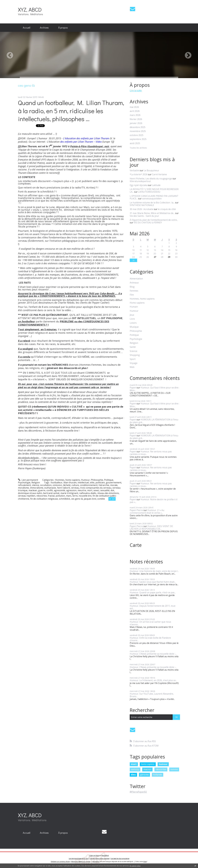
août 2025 (135, 143)
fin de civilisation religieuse (44, 499)
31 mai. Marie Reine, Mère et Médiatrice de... (152, 213)
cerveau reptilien (27, 496)
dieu (133, 775)
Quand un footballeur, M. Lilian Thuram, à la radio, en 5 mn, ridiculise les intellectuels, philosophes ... (71, 111)
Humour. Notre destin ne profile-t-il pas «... (153, 501)
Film (132, 295)
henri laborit (63, 488)
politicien (100, 482)
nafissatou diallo (88, 493)
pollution (60, 496)
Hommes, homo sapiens (68, 480)
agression (71, 490)
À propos (63, 28)
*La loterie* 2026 (139, 174)
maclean (33, 490)
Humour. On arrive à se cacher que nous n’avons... (150, 623)
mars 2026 (135, 115)
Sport (133, 359)
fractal (51, 496)
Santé (133, 347)
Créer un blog (94, 855)
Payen (133, 388)
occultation (46, 485)
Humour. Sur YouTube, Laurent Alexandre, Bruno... (152, 695)
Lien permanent (28, 480)
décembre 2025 (138, 127)
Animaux (134, 283)
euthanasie (50, 488)
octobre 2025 (137, 135)
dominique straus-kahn (30, 493)
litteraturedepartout (140, 181)
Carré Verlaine (159, 174)
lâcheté (67, 485)
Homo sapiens (137, 303)
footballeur (57, 482)
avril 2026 (135, 111)
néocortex (42, 496)
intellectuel (83, 482)
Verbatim (134, 170)
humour (163, 764)
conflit (50, 490)
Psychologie (24, 482)
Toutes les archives (138, 148)
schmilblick (65, 499)
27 (155, 257)
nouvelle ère (85, 496)
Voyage (134, 363)
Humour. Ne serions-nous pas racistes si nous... (151, 453)
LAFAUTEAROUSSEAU (149, 192)
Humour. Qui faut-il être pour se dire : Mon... (155, 389)
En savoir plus (135, 866)
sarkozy (135, 769)
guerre (42, 490)
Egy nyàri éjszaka (139, 185)
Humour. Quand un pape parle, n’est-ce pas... (153, 592)
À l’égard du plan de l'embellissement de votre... (154, 220)
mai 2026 (134, 107)
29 (169, 257)
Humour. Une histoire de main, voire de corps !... (154, 571)
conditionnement (89, 485)
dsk (112, 490)
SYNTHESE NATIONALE (142, 205)
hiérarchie (104, 485)
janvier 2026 (136, 123)
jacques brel (90, 499)
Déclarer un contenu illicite (60, 862)
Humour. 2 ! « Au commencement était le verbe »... (147, 511)
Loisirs (133, 323)
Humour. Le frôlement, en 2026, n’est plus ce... (153, 680)
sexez (96, 490)
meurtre (82, 490)
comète (101, 499)
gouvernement (114, 482)
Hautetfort (105, 855)
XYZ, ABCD (30, 9)
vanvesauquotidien (152, 199)
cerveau (75, 488)
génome (144, 775)
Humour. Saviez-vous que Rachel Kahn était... (153, 582)
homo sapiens (148, 764)
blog (145, 862)
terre (75, 496)
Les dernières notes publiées (100, 858)
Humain (134, 307)
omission (57, 485)
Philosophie (97, 480)
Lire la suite (136, 91)
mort (90, 490)
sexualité (105, 490)
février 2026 (136, 119)
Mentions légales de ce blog (81, 862)
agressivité (59, 490)
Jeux (132, 315)
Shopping (135, 355)
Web (132, 367)
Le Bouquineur (151, 170)
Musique (134, 327)
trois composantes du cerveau (96, 488)
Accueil (27, 28)
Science (133, 351)
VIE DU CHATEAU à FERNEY (148, 223)
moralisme (23, 488)
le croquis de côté (167, 209)
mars (69, 496)
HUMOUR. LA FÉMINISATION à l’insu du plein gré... (154, 421)
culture (75, 485)
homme (174, 769)
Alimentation (136, 279)
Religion (36, 482)
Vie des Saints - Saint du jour (144, 216)
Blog (132, 287)
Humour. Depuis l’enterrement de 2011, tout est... (153, 607)
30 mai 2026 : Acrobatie (142, 209)
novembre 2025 (138, 131)
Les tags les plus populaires (120, 858)
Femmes (134, 291)
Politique (109, 480)
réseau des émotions (108, 493)
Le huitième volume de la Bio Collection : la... (152, 203)
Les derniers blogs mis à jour (79, 858)
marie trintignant (69, 493)
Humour (85, 480)
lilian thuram (70, 482)
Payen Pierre (136, 510)
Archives (44, 28)
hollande (158, 775)
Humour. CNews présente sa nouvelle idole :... (153, 654)
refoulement (24, 485)
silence (36, 485)
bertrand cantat (51, 493)
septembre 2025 (138, 139)
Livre (132, 319)
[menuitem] (27, 28)
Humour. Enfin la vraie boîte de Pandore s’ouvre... (150, 639)
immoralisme (37, 488)
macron (147, 769)
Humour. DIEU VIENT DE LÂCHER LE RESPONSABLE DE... (151, 527)
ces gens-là (77, 499)
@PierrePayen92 (138, 792)
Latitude (156, 185)
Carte (136, 545)
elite (92, 482)
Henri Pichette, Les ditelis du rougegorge (151, 179)
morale (114, 485)
